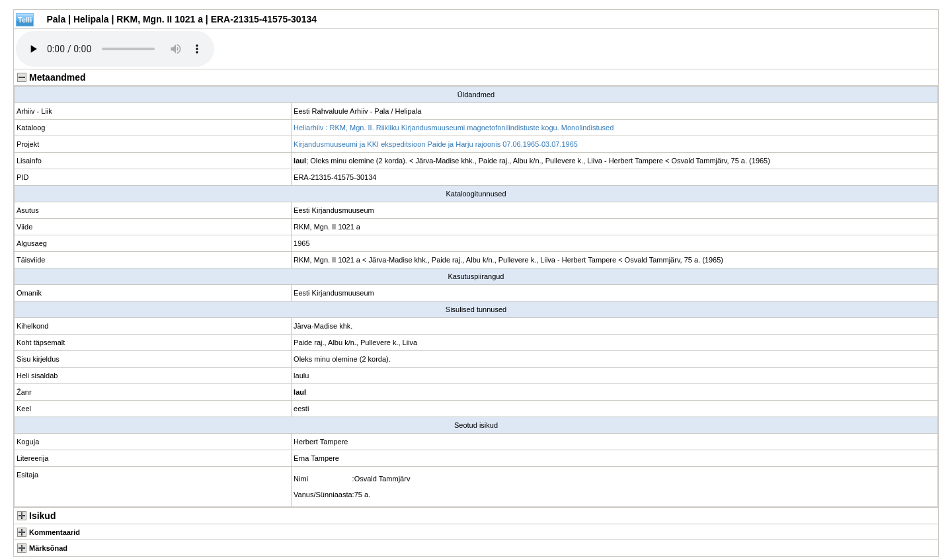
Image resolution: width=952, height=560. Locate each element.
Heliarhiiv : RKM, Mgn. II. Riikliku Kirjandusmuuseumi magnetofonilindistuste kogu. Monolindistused (454, 128)
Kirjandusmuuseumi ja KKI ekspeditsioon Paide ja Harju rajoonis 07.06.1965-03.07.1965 (436, 144)
